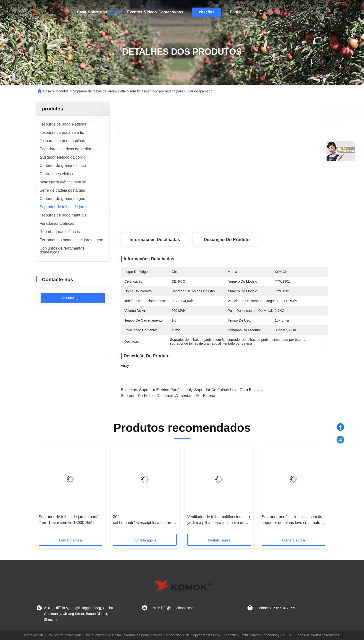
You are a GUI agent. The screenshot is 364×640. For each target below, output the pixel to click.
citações (207, 12)
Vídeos (150, 12)
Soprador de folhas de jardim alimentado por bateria (168, 396)
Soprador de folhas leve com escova (228, 390)
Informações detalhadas (155, 240)
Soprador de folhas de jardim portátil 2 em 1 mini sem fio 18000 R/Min (70, 520)
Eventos (135, 12)
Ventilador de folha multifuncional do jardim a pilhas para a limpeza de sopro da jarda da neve (219, 520)
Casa (82, 12)
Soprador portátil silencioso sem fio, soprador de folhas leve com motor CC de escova (292, 520)
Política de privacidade (65, 635)
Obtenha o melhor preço (258, 148)
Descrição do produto (227, 240)
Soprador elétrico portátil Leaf (165, 390)
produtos (117, 12)
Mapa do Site (34, 635)
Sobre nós (97, 12)
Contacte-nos (171, 12)
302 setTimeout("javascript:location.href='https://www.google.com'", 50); (145, 520)
